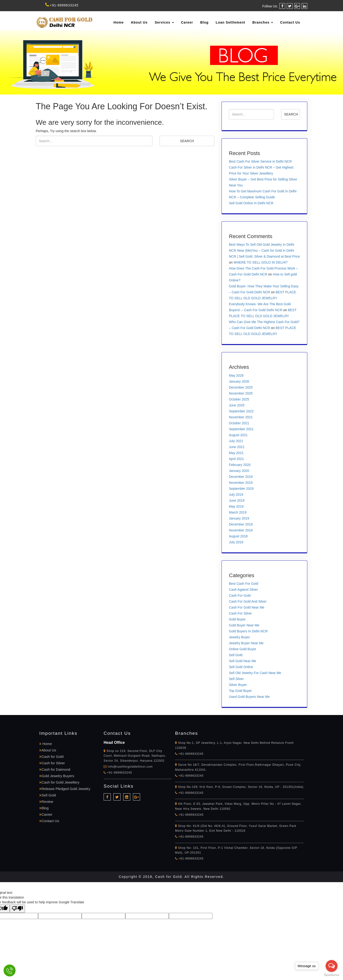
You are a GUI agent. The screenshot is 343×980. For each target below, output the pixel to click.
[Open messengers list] (332, 966)
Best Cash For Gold (244, 584)
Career (187, 22)
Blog (204, 22)
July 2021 (236, 441)
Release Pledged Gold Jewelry (65, 789)
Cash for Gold (51, 757)
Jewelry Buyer (239, 637)
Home (119, 22)
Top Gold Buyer (240, 691)
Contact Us (290, 22)
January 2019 (239, 518)
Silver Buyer (238, 685)
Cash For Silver (240, 613)
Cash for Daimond (55, 769)
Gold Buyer (237, 619)
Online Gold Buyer (242, 649)
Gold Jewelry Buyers (57, 776)
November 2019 (241, 483)
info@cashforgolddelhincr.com (130, 767)
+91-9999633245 (62, 5)
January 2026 (239, 381)
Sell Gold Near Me (242, 661)
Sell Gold (236, 655)
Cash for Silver (52, 763)
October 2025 (239, 399)
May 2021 (236, 453)
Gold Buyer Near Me (244, 625)
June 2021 (237, 447)
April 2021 (236, 459)
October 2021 (239, 423)
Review (46, 802)
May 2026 (236, 375)
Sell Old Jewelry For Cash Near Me (255, 673)
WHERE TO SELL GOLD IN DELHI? (260, 262)
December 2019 (241, 477)
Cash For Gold (240, 595)
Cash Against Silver (243, 590)
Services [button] (164, 22)
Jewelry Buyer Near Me (246, 643)
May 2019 (236, 506)
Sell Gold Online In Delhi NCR (251, 203)
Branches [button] (263, 22)
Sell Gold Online (241, 667)
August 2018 (238, 536)
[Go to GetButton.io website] (332, 975)
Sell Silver (236, 679)
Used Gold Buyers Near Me (249, 697)
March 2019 (238, 512)
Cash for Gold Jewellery (59, 782)
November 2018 (241, 530)
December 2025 (241, 387)
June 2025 (237, 405)
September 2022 (241, 411)
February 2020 (240, 465)
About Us (139, 22)
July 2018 (236, 542)
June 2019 (237, 500)
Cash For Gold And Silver (248, 601)
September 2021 (241, 429)
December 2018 (241, 524)
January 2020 (239, 471)
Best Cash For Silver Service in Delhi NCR (260, 161)
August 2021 (238, 435)
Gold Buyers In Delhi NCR (248, 631)
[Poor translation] (17, 909)
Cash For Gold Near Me (247, 607)
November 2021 (241, 417)
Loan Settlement (230, 22)
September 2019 (241, 489)
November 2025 (241, 393)
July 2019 (236, 495)
